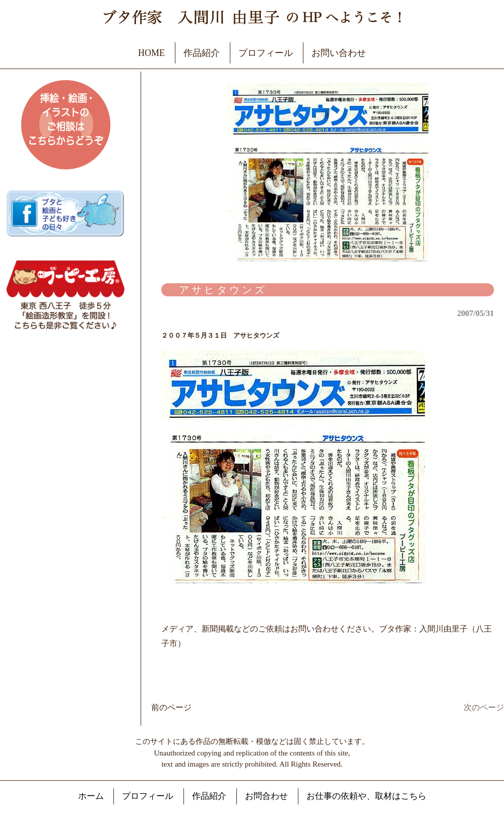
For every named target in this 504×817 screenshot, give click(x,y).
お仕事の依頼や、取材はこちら (366, 796)
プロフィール (266, 53)
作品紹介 (202, 53)
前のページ (171, 707)
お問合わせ (266, 796)
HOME (151, 53)
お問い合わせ (339, 53)
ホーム (91, 796)
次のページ (484, 707)
